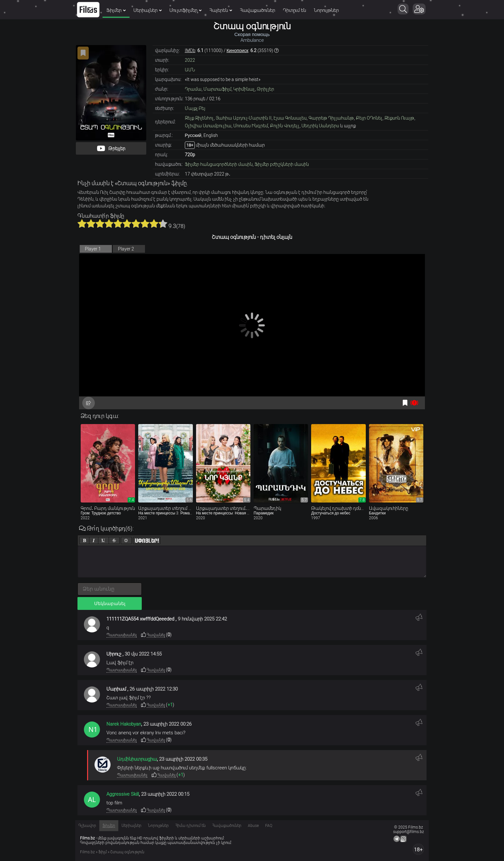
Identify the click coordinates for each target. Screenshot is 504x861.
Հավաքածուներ (257, 10)
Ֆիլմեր (116, 10)
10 (163, 223)
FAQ (269, 826)
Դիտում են (294, 10)
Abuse (253, 826)
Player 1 (93, 249)
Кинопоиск (238, 50)
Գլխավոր (87, 826)
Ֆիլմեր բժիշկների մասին (282, 164)
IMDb (190, 50)
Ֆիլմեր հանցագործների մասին (219, 164)
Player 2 (126, 249)
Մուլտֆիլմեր (185, 10)
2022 (190, 60)
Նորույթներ (326, 10)
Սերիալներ (148, 10)
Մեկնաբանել (110, 603)
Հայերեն (221, 10)
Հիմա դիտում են (190, 826)
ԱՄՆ (190, 70)
